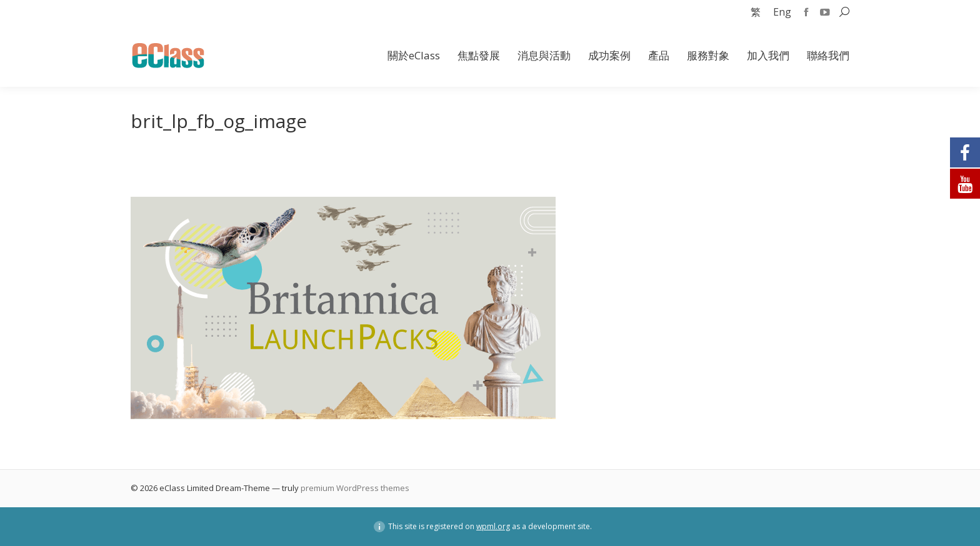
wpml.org (493, 526)
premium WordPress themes (355, 488)
